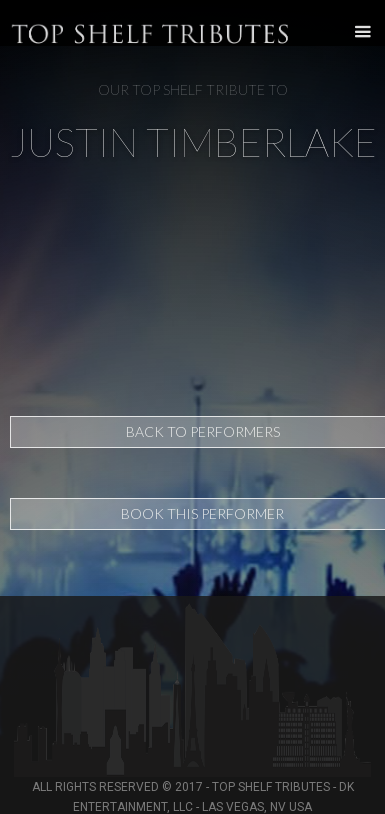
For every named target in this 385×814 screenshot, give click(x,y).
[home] (5, 23)
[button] (357, 32)
